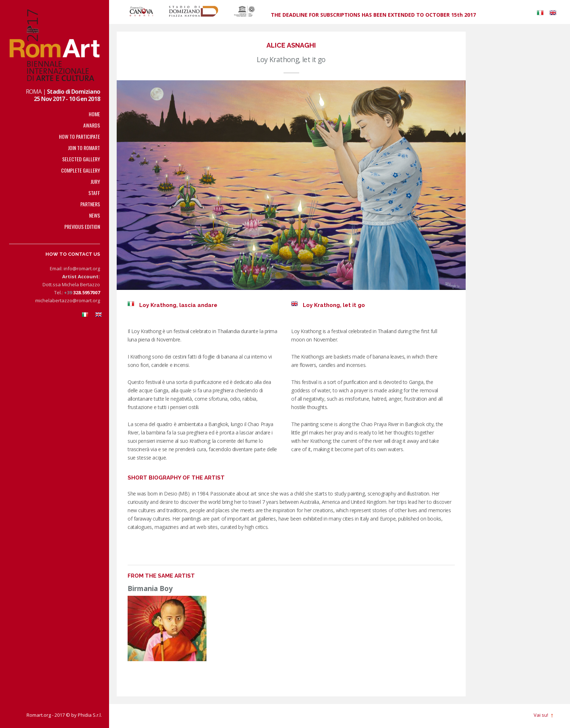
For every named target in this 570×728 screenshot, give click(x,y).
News (95, 215)
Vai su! (541, 715)
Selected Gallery (81, 159)
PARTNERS (90, 204)
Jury (95, 181)
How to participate (79, 136)
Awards (92, 125)
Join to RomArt (84, 148)
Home (94, 114)
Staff (94, 193)
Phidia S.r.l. (90, 715)
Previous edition (82, 227)
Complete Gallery (81, 170)
